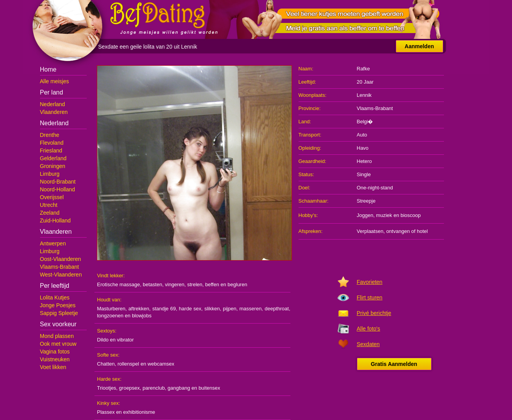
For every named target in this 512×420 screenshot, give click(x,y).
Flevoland (52, 143)
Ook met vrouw (58, 344)
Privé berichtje (374, 313)
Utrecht (49, 205)
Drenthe (50, 135)
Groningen (53, 166)
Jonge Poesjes (58, 305)
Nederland (53, 104)
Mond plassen (57, 336)
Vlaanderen (54, 112)
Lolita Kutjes (55, 297)
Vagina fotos (55, 352)
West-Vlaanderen (61, 275)
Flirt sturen (370, 297)
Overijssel (52, 197)
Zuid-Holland (55, 220)
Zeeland (50, 213)
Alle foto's (369, 329)
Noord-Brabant (58, 182)
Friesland (51, 150)
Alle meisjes (55, 81)
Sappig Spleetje (59, 313)
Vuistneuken (55, 359)
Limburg (50, 174)
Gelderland (53, 158)
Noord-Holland (58, 189)
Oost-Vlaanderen (61, 259)
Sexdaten (368, 344)
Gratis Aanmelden (394, 364)
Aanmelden (419, 46)
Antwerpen (53, 243)
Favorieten (370, 282)
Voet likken (53, 367)
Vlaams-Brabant (59, 267)
